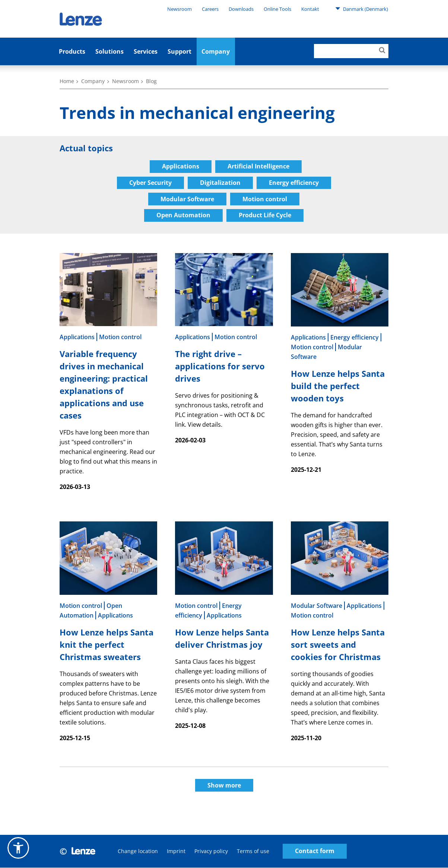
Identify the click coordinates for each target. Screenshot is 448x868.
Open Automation (183, 215)
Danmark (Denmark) (362, 9)
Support (179, 51)
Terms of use (253, 851)
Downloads (241, 9)
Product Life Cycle (265, 215)
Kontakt (310, 9)
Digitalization (220, 183)
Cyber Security (150, 183)
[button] (18, 848)
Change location (138, 851)
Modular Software (187, 199)
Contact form (315, 852)
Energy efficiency (294, 183)
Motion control (265, 199)
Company (216, 51)
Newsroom (179, 9)
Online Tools (277, 9)
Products (72, 51)
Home (67, 81)
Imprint (176, 851)
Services (146, 51)
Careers (210, 9)
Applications (181, 166)
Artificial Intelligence (258, 166)
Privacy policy (211, 851)
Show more (224, 786)
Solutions (109, 51)
